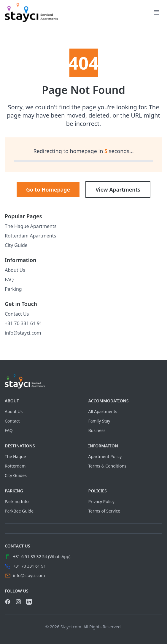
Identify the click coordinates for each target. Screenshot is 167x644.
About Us (15, 270)
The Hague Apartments (31, 226)
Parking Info (17, 501)
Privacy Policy (101, 501)
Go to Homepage (48, 189)
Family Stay (99, 421)
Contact (12, 421)
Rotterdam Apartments (30, 236)
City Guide (16, 245)
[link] (31, 12)
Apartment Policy (105, 456)
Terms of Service (104, 511)
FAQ (9, 280)
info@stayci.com (23, 333)
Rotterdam (15, 466)
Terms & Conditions (108, 466)
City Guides (16, 475)
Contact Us (17, 314)
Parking (13, 289)
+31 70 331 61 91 (23, 323)
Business (97, 430)
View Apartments (118, 189)
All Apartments (103, 411)
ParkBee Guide (19, 511)
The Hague (15, 456)
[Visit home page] (83, 381)
